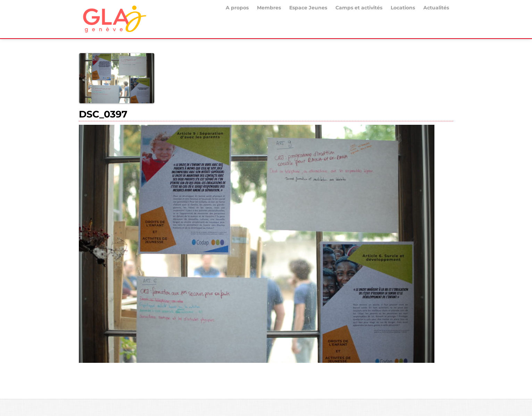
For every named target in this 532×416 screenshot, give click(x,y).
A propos (237, 8)
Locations (403, 8)
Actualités (436, 8)
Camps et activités (359, 8)
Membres (269, 8)
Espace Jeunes (308, 8)
